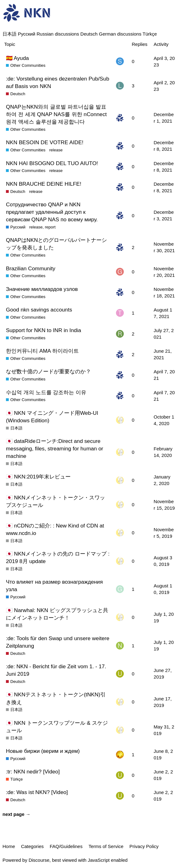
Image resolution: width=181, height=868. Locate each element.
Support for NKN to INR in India (43, 330)
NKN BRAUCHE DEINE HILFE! (44, 184)
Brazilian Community (31, 268)
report (50, 227)
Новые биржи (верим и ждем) (43, 751)
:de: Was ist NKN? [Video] (37, 792)
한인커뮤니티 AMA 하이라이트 (42, 351)
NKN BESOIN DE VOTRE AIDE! (45, 142)
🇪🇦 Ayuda (17, 58)
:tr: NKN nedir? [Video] (33, 772)
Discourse (39, 860)
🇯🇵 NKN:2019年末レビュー (38, 477)
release (56, 150)
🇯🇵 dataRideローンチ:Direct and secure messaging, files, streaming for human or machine (55, 449)
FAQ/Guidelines (66, 846)
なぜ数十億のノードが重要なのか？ (48, 371)
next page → (16, 814)
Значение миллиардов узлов (42, 289)
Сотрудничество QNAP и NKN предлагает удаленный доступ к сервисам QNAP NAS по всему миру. (52, 212)
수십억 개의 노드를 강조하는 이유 (46, 392)
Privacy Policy (144, 846)
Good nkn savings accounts (39, 310)
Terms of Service (106, 846)
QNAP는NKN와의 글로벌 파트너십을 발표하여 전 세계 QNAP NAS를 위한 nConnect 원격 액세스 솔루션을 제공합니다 (56, 114)
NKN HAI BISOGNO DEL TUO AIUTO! (52, 163)
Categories (32, 846)
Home (9, 846)
